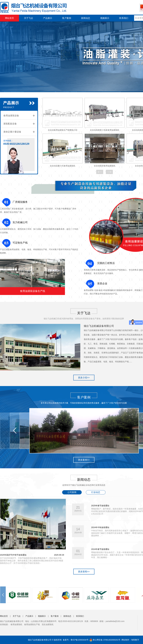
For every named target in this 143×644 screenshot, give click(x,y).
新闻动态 (86, 18)
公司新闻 (72, 492)
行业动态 (96, 492)
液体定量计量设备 (12, 132)
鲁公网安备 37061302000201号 (105, 640)
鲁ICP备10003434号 (80, 640)
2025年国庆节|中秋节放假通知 (13, 555)
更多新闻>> (84, 572)
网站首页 (9, 18)
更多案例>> (84, 460)
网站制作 (125, 640)
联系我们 (124, 18)
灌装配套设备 (10, 124)
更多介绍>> (84, 378)
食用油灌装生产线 (32, 624)
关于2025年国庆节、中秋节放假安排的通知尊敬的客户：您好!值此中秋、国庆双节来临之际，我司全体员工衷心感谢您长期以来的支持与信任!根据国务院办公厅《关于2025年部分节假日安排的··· (32, 561)
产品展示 (48, 18)
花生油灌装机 (48, 624)
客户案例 (67, 18)
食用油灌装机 (16, 624)
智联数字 (135, 640)
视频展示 (105, 18)
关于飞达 (28, 18)
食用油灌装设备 (11, 116)
